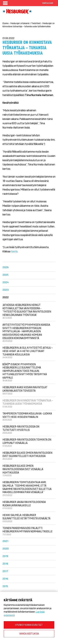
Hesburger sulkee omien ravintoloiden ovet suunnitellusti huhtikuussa (27, 454)
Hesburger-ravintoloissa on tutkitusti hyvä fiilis (21, 428)
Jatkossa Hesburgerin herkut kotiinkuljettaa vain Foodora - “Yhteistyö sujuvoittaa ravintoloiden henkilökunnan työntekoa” (27, 310)
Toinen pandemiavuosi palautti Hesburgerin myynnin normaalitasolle (27, 530)
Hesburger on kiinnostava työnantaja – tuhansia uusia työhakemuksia (28, 402)
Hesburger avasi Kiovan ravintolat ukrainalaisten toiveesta (25, 389)
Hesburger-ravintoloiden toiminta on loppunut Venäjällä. (27, 441)
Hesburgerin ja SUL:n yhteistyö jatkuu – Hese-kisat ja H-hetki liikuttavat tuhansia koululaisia (28, 351)
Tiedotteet (36, 23)
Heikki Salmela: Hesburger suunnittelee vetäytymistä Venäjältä (26, 517)
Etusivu (6, 23)
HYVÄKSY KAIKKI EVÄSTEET (29, 625)
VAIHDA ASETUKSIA (29, 633)
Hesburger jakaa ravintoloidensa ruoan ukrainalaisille (24, 504)
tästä (14, 251)
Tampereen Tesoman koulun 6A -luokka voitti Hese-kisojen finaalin (27, 415)
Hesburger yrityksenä (20, 23)
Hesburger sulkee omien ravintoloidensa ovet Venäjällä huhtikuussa (23, 469)
